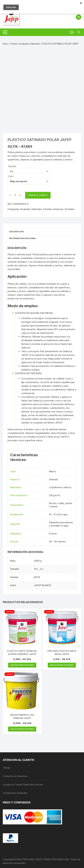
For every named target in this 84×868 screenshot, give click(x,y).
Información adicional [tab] (23, 238)
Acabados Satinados (30, 44)
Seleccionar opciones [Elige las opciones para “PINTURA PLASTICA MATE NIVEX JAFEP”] (62, 665)
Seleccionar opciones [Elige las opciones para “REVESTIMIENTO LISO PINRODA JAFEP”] (22, 729)
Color (11, 176)
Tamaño (12, 166)
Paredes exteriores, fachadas (59, 209)
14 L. (36, 569)
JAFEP (25, 355)
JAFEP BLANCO (42, 585)
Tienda (14, 44)
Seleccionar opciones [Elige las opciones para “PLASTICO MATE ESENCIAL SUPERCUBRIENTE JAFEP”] (22, 665)
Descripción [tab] (16, 232)
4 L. (42, 569)
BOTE (37, 577)
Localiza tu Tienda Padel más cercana (23, 785)
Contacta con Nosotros (15, 776)
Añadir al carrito (38, 195)
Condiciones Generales (15, 793)
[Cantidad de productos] (15, 195)
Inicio (5, 44)
